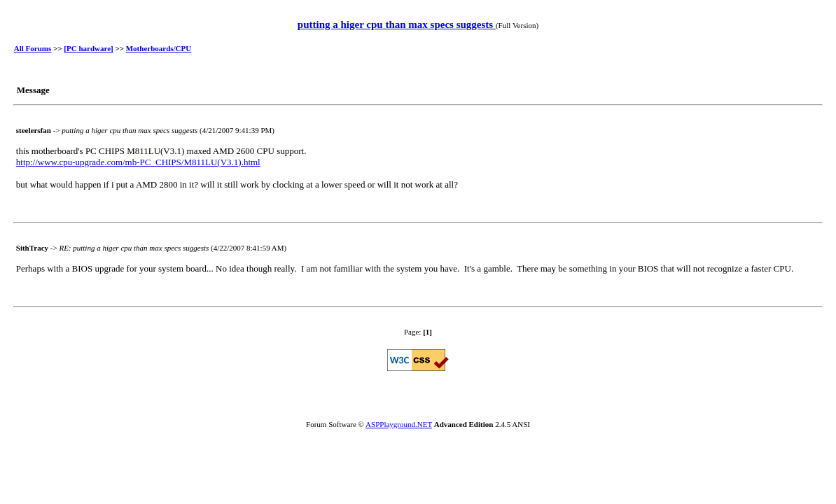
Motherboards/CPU (159, 48)
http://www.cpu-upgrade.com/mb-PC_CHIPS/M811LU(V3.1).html (138, 162)
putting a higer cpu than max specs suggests (397, 24)
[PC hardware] (88, 48)
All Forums (33, 48)
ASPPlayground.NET (399, 424)
